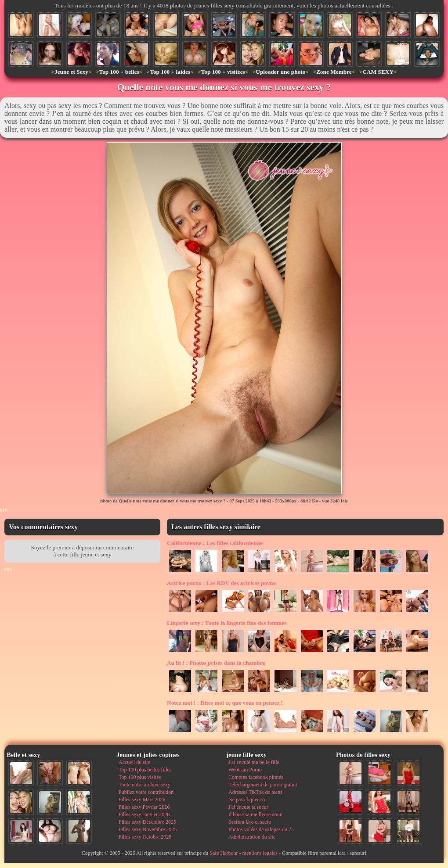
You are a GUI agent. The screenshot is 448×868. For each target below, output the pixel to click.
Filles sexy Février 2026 (144, 807)
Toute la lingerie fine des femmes (227, 623)
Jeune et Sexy (71, 72)
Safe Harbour (224, 853)
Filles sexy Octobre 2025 (145, 837)
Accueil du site (134, 762)
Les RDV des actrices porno (221, 583)
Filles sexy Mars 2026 (142, 800)
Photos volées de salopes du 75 (261, 829)
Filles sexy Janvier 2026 (144, 814)
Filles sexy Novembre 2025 (148, 829)
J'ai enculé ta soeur (248, 807)
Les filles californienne (215, 543)
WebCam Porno (245, 770)
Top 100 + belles (119, 72)
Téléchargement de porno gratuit (263, 785)
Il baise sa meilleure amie (255, 814)
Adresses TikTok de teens (255, 792)
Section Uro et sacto (250, 822)
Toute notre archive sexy (145, 785)
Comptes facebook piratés (256, 777)
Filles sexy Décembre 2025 (147, 822)
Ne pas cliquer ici (247, 800)
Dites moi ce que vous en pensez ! (225, 703)
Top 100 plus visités (140, 777)
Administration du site (252, 837)
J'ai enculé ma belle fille (254, 762)
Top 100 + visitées (223, 72)
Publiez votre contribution (146, 792)
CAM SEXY (378, 72)
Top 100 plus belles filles (145, 770)
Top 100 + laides (170, 72)
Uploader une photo (280, 72)
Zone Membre (334, 72)
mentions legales (260, 853)
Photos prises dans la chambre (216, 663)
